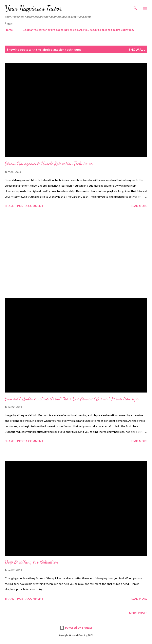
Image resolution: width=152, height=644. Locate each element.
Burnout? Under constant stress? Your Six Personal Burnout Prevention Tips (72, 399)
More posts (138, 613)
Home (9, 30)
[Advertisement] (76, 253)
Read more (139, 206)
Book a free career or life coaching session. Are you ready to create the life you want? (78, 30)
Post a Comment (30, 206)
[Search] (135, 7)
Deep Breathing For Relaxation (31, 562)
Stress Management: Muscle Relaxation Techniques (49, 164)
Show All (137, 49)
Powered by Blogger (76, 628)
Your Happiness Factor (33, 8)
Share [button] (9, 206)
